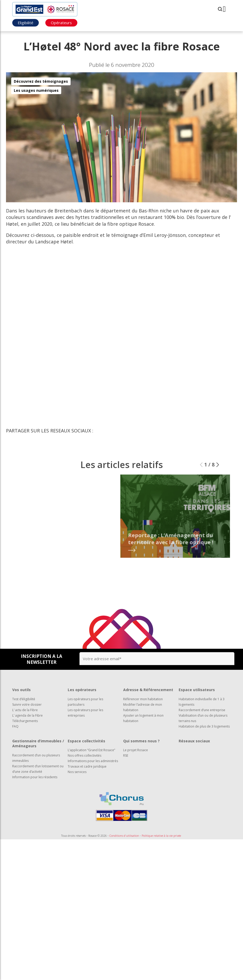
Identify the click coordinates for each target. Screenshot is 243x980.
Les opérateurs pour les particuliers (85, 702)
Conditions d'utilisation (124, 836)
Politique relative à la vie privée (161, 836)
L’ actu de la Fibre (25, 710)
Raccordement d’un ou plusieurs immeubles (36, 758)
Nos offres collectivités (85, 755)
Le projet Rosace (136, 750)
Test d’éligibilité (24, 699)
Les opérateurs (82, 690)
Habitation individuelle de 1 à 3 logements (202, 702)
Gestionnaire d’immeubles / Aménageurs (38, 744)
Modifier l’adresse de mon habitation (143, 707)
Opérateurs (61, 23)
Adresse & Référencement (148, 690)
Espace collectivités (86, 741)
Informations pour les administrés (93, 761)
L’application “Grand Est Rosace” (91, 750)
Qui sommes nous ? (141, 741)
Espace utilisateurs (197, 690)
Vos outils (21, 690)
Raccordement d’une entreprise (202, 710)
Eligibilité (26, 23)
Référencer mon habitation (143, 699)
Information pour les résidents (35, 777)
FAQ (15, 726)
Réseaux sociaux (194, 741)
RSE (126, 755)
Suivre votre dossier (27, 705)
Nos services (77, 772)
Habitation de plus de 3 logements (204, 726)
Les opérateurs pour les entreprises (85, 713)
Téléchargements (25, 721)
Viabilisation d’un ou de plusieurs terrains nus (203, 718)
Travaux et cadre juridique (87, 766)
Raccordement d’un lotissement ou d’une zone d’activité (38, 769)
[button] (218, 472)
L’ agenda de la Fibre (27, 715)
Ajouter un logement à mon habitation (143, 718)
